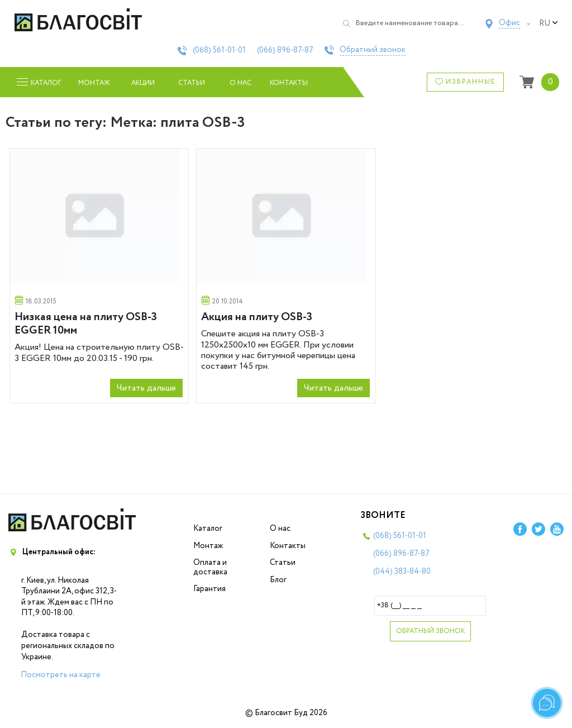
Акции (143, 83)
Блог (278, 580)
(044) (402, 572)
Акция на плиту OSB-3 (257, 317)
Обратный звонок (373, 50)
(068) (219, 50)
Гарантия (209, 589)
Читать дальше (146, 388)
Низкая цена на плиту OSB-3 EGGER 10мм (86, 324)
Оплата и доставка (210, 567)
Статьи (192, 83)
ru (549, 23)
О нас (240, 83)
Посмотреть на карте (61, 675)
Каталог (208, 529)
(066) (285, 50)
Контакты (289, 83)
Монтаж (94, 83)
